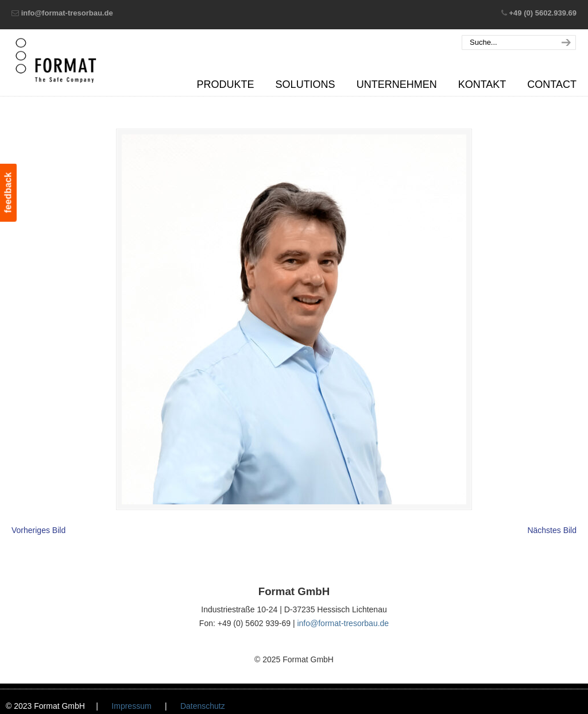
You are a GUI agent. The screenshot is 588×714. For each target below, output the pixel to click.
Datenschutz (203, 706)
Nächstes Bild (552, 530)
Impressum (131, 706)
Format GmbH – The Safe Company (56, 60)
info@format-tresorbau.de (67, 13)
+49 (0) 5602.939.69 (543, 13)
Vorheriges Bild (38, 530)
